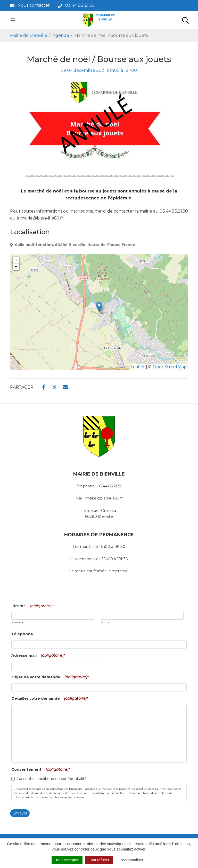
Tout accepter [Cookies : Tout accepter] (67, 860)
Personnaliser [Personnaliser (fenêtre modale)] (131, 860)
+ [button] (16, 260)
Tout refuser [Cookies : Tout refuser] (99, 860)
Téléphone (22, 634)
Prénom (18, 622)
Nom (105, 622)
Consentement (42, 769)
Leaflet (138, 367)
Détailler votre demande (51, 698)
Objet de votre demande (51, 677)
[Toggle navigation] (13, 20)
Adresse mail (39, 655)
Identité (34, 606)
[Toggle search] (185, 20)
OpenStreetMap (170, 367)
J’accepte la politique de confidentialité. (52, 779)
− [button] (16, 267)
